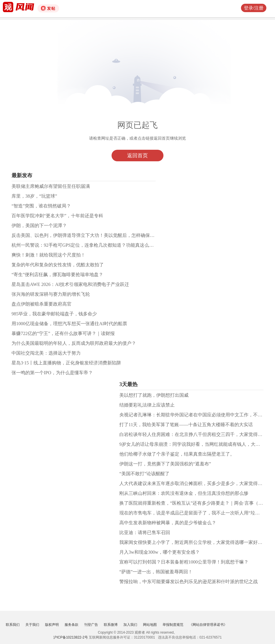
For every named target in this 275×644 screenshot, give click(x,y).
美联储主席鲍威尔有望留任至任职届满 (51, 186)
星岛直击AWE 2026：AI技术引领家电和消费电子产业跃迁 (70, 284)
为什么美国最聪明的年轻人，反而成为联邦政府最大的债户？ (74, 343)
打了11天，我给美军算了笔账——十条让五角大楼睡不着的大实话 (186, 425)
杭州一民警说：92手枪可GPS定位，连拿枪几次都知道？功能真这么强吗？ (87, 245)
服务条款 (71, 625)
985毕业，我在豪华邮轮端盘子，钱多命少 (54, 314)
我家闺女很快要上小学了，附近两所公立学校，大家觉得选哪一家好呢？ (193, 542)
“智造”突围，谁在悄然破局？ (41, 206)
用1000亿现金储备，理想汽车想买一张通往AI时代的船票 (69, 324)
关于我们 (32, 625)
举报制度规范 (173, 625)
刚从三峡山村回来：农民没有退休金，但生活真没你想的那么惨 (184, 493)
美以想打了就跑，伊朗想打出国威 (154, 395)
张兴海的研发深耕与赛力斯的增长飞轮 (51, 294)
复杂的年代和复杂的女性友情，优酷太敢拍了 (58, 265)
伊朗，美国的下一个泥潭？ (39, 225)
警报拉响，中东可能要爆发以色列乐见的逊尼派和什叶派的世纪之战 (189, 582)
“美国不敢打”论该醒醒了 (144, 474)
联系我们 (13, 625)
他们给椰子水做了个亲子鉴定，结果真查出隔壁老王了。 (177, 454)
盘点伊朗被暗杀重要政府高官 (42, 304)
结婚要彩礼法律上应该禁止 (147, 405)
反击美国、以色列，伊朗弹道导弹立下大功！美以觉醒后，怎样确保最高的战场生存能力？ (104, 235)
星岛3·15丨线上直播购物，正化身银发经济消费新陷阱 (66, 363)
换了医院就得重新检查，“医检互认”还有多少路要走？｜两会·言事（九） (193, 503)
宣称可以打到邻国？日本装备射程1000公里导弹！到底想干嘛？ (184, 562)
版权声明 (52, 625)
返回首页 (137, 156)
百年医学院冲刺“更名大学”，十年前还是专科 (57, 216)
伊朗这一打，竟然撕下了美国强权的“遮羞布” (165, 464)
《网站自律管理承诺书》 (208, 625)
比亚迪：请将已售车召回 (145, 532)
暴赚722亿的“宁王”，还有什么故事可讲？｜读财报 (63, 333)
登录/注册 (254, 8)
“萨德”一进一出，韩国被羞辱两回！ (156, 572)
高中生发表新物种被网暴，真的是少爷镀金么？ (168, 523)
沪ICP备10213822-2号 (71, 637)
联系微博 (111, 625)
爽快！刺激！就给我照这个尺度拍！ (48, 255)
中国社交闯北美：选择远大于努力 (46, 353)
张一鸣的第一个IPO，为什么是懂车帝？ (52, 373)
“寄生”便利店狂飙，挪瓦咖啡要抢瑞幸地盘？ (57, 275)
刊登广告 (91, 625)
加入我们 (130, 625)
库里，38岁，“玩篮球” (34, 196)
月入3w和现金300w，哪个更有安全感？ (160, 552)
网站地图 (150, 625)
